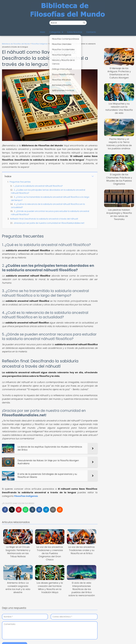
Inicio (43, 32)
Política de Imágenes (79, 631)
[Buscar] (84, 23)
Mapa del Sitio (75, 638)
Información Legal (77, 621)
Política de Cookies (78, 628)
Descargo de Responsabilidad (83, 635)
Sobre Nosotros (75, 32)
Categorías (55, 32)
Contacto (91, 32)
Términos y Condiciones (80, 625)
